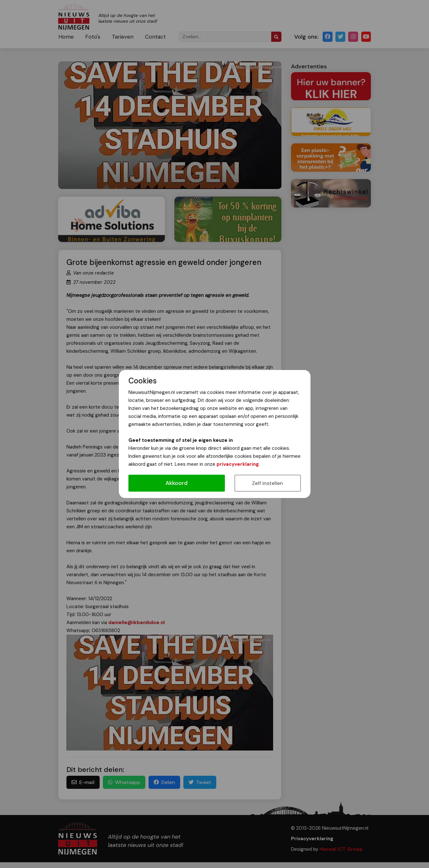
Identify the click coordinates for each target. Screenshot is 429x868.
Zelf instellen (268, 483)
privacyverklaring (238, 464)
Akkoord (176, 483)
